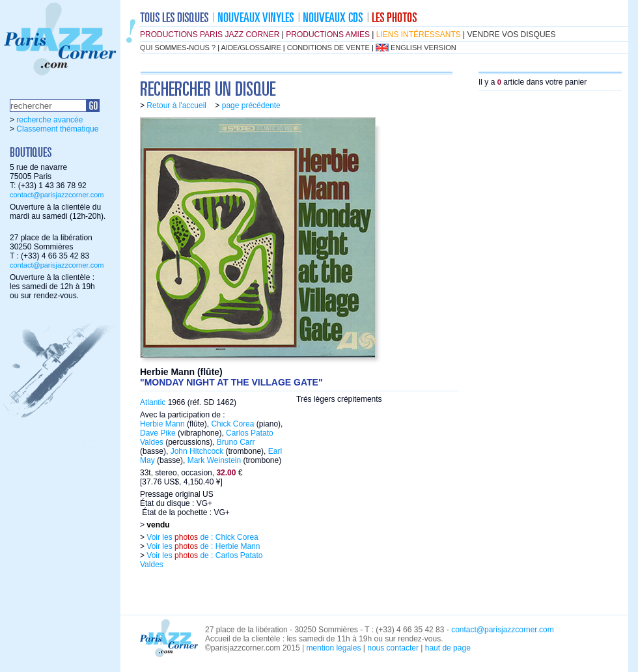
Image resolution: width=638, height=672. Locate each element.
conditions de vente (328, 48)
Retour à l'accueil (176, 105)
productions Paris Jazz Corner (210, 35)
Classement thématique (57, 129)
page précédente (251, 105)
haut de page (448, 648)
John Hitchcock (197, 451)
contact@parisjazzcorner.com (57, 195)
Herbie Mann (162, 424)
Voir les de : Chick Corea (201, 537)
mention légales (333, 648)
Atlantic (153, 402)
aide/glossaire (251, 48)
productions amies (328, 35)
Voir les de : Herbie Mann (202, 546)
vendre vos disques (512, 35)
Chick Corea (232, 424)
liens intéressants (419, 35)
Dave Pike (158, 433)
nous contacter (393, 648)
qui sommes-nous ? (178, 48)
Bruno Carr (236, 442)
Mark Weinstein (214, 460)
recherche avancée (49, 120)
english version (423, 48)
